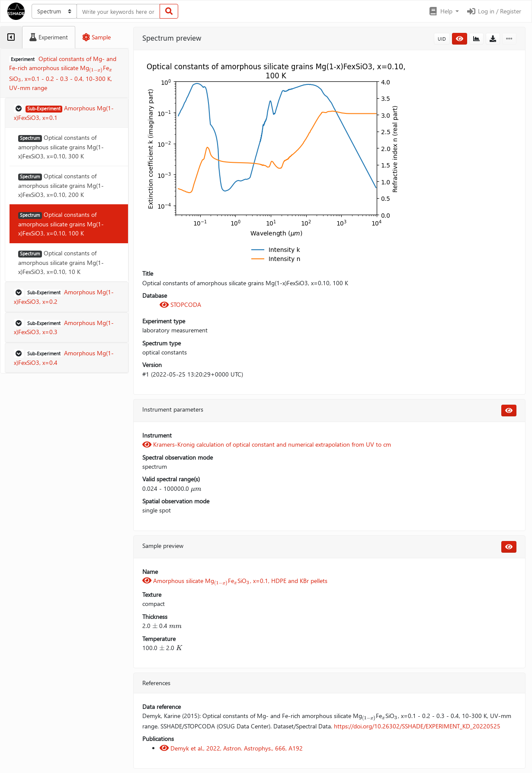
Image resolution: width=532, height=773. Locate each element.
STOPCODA (180, 304)
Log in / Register (494, 11)
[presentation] (96, 69)
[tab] (11, 37)
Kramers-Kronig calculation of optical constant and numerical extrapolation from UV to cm (267, 444)
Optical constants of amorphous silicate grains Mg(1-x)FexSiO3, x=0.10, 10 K (61, 262)
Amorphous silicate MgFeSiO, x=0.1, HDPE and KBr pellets (235, 581)
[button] (444, 11)
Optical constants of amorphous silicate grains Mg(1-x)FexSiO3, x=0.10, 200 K (61, 185)
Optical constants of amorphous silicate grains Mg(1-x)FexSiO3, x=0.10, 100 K (61, 224)
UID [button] (442, 39)
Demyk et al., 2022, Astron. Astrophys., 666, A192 (231, 748)
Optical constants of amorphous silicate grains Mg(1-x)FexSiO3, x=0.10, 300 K (61, 147)
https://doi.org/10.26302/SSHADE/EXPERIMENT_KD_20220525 (417, 726)
